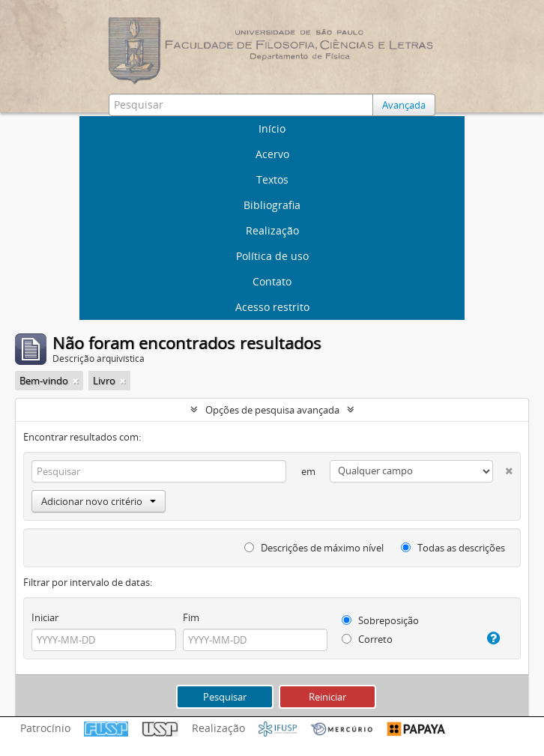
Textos (272, 179)
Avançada (404, 105)
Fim (191, 617)
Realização (272, 230)
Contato (272, 281)
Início (272, 128)
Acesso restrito (272, 307)
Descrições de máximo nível (314, 548)
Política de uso (272, 256)
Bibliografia (272, 205)
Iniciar (45, 617)
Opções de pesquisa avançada (272, 410)
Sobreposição (380, 620)
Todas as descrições (453, 548)
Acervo (272, 154)
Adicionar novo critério (99, 501)
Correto (367, 639)
